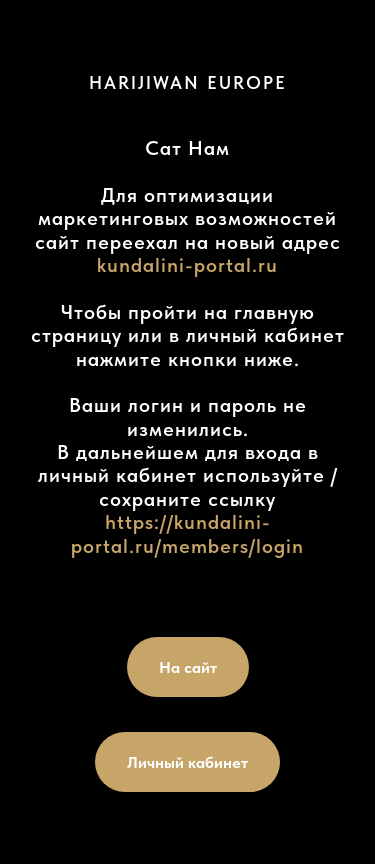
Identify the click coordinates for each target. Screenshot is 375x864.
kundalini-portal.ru (187, 265)
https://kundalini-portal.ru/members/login (187, 533)
